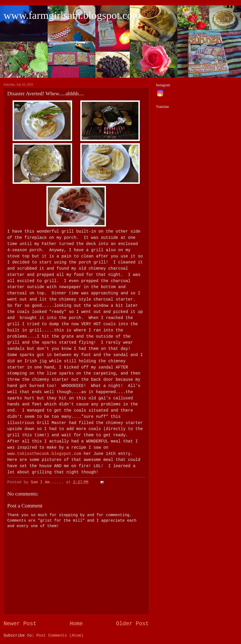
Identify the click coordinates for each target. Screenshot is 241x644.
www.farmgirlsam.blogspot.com (72, 15)
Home (76, 624)
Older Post (132, 624)
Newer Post (20, 624)
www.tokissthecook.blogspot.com (44, 454)
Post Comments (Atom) (60, 636)
